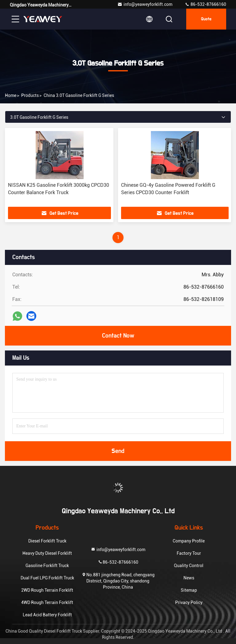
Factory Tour (189, 553)
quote (206, 19)
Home (11, 95)
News (189, 578)
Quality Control (189, 566)
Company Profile (189, 541)
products (30, 95)
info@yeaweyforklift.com (145, 4)
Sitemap (189, 590)
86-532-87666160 (205, 4)
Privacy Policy (189, 602)
